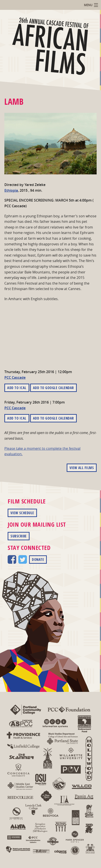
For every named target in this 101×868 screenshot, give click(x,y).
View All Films (82, 468)
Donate (38, 560)
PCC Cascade (15, 377)
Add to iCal (17, 388)
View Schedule (22, 513)
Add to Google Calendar (53, 388)
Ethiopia (11, 190)
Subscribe (19, 536)
